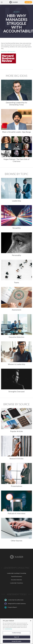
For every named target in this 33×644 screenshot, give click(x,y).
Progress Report (11, 607)
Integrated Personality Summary (15, 603)
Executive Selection (16, 580)
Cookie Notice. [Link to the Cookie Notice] (8, 629)
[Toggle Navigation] (2, 2)
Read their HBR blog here (8, 51)
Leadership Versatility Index (14, 600)
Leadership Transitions (17, 583)
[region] (16, 631)
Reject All (16, 637)
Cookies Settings (16, 633)
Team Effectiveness (16, 576)
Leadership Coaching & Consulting (17, 573)
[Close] (31, 621)
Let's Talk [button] (28, 2)
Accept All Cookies (16, 641)
